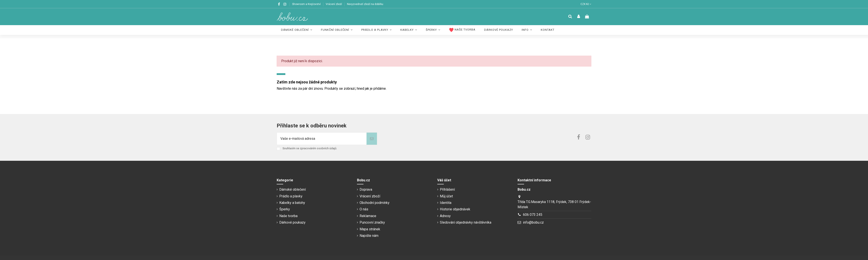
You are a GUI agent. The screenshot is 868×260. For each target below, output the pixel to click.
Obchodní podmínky (375, 203)
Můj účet (446, 196)
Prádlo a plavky (291, 196)
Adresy (445, 216)
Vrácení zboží (334, 4)
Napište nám (369, 236)
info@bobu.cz (533, 222)
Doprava (366, 189)
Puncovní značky (372, 222)
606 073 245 (533, 215)
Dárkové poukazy (292, 222)
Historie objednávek (455, 209)
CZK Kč (586, 4)
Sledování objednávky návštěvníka (466, 222)
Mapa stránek (370, 229)
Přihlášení (447, 189)
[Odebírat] (372, 139)
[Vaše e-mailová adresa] (322, 139)
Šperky (285, 209)
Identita (446, 203)
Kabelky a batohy (292, 203)
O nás (364, 209)
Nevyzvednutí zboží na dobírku (365, 4)
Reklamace (368, 216)
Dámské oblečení (293, 189)
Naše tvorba (288, 216)
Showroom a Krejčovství (307, 4)
